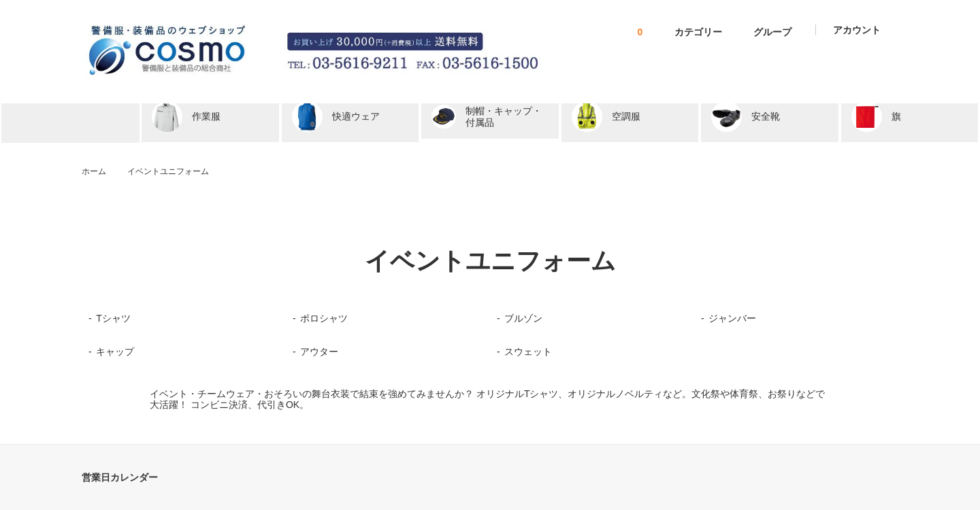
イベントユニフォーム (168, 171)
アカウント (857, 30)
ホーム (94, 171)
